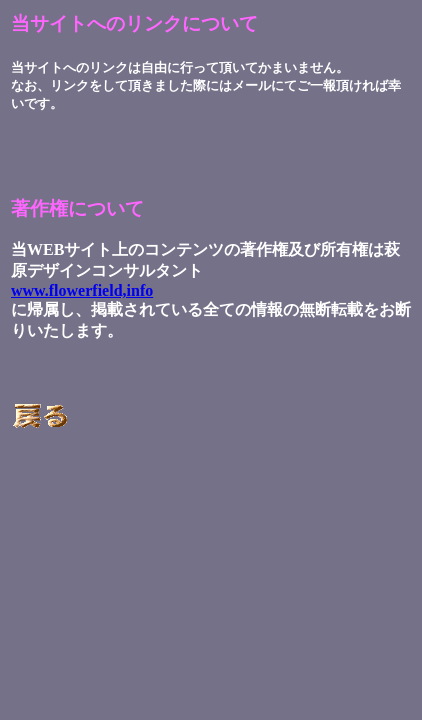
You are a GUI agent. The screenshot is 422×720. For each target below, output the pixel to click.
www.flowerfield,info (82, 290)
